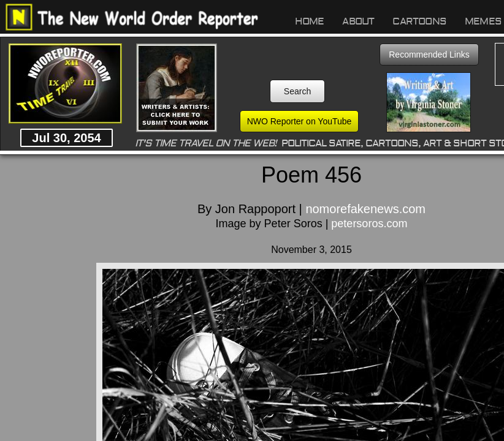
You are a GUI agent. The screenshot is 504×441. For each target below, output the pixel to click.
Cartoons (419, 21)
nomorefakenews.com (365, 209)
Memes (483, 21)
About (358, 21)
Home (310, 21)
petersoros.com (369, 224)
